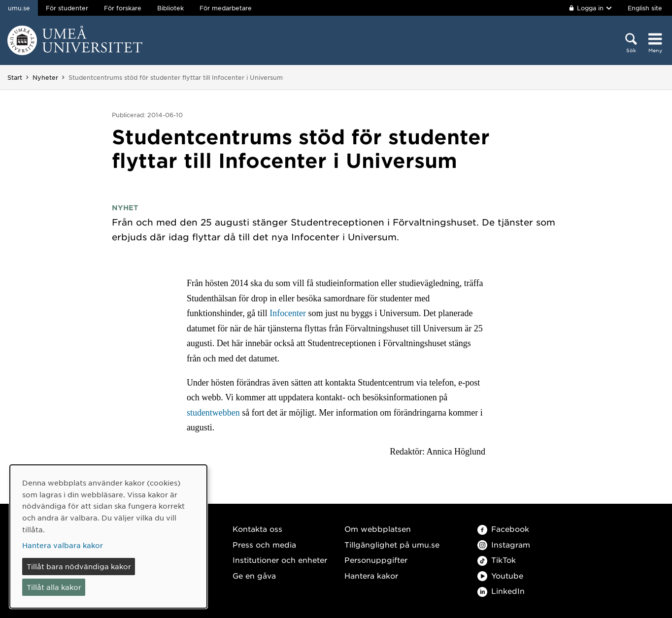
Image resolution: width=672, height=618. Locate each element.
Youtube (500, 575)
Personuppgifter (376, 560)
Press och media (264, 544)
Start (15, 77)
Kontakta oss (257, 529)
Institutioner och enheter (280, 560)
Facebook (503, 529)
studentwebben (214, 413)
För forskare (123, 8)
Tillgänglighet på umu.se (392, 544)
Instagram (504, 544)
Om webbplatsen (378, 529)
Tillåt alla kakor (54, 587)
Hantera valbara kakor (63, 545)
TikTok (497, 560)
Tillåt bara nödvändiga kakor (79, 566)
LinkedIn (501, 591)
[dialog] (108, 537)
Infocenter (288, 313)
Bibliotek (170, 8)
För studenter (67, 8)
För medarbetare (226, 8)
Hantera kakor (371, 575)
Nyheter (45, 77)
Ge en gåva (254, 575)
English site (645, 8)
